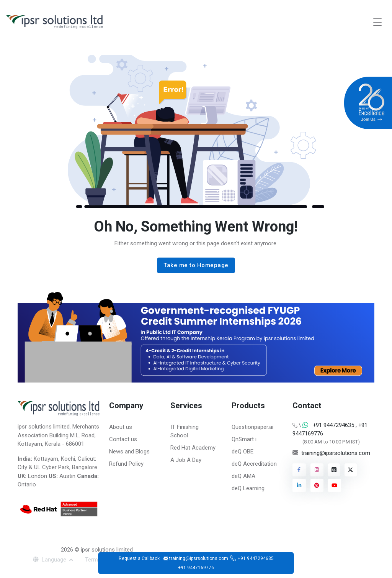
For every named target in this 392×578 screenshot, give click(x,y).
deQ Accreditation (254, 464)
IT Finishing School (185, 431)
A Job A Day (186, 460)
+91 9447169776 (196, 568)
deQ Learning (248, 488)
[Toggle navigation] (377, 22)
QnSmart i (244, 439)
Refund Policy (126, 464)
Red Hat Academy (193, 448)
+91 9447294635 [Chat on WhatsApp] (333, 425)
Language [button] (50, 560)
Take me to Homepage (196, 265)
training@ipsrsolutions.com (336, 453)
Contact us (123, 439)
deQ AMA (243, 476)
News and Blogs (129, 452)
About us (121, 427)
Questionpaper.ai (252, 427)
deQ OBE (243, 452)
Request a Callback (139, 558)
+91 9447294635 (256, 558)
